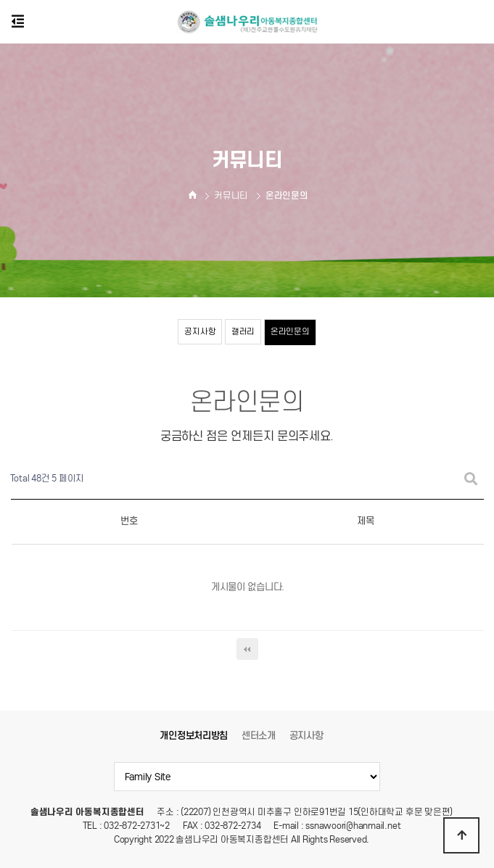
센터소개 (259, 736)
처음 (247, 649)
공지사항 (200, 331)
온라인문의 (290, 331)
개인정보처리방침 (194, 736)
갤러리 (243, 331)
